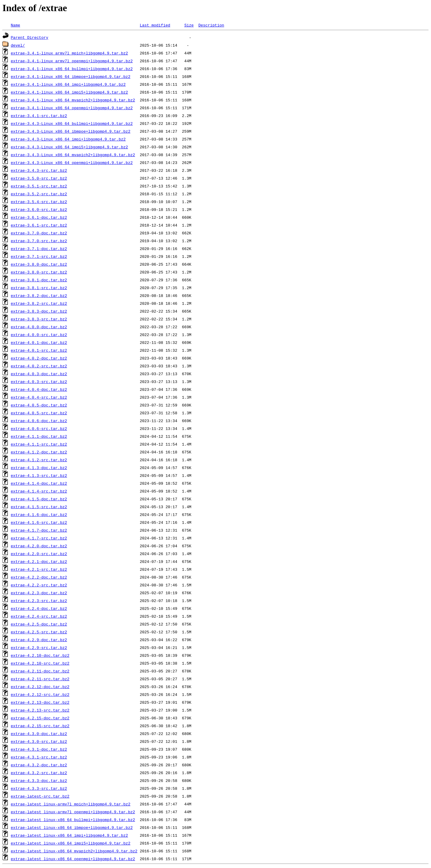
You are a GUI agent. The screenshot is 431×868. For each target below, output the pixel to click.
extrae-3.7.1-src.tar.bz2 (39, 256)
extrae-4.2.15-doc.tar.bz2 (40, 718)
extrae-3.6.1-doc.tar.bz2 (39, 217)
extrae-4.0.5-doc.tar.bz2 (39, 405)
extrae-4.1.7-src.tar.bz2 (39, 538)
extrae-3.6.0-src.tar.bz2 (39, 209)
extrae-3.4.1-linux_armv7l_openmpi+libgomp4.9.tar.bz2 (72, 61)
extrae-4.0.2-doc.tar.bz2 (39, 358)
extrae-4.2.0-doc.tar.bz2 (39, 546)
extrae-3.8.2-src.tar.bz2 (39, 303)
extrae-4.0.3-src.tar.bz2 (39, 381)
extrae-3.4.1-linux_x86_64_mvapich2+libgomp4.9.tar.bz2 (73, 100)
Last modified (155, 25)
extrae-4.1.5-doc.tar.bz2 (39, 499)
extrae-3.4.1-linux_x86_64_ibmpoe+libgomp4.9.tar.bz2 (71, 76)
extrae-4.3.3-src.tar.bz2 (39, 788)
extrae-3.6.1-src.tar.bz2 (39, 225)
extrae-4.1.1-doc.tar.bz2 (39, 436)
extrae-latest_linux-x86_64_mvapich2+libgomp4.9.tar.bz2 (74, 851)
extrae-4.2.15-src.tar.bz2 (40, 726)
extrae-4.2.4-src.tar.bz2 (39, 616)
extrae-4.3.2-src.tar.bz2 (39, 773)
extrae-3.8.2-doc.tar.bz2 (39, 295)
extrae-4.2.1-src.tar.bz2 (39, 569)
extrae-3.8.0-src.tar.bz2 (39, 272)
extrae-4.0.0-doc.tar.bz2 (39, 327)
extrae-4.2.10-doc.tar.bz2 (40, 655)
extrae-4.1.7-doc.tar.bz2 (39, 530)
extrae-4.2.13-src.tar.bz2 (40, 710)
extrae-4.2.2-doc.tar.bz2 (39, 577)
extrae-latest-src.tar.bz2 (40, 796)
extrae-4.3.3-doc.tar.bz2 (39, 780)
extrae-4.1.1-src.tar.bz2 (39, 444)
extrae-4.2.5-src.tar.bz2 (39, 632)
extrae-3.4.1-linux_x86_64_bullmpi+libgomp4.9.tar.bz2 (72, 69)
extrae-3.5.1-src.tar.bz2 (39, 186)
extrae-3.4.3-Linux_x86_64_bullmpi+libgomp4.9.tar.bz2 (72, 123)
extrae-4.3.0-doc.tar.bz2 (39, 734)
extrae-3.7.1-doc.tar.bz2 (39, 249)
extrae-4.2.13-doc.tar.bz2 (40, 702)
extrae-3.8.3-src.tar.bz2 (39, 319)
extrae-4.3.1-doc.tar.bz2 (39, 749)
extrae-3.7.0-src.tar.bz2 (39, 241)
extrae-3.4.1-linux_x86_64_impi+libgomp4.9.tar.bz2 (68, 84)
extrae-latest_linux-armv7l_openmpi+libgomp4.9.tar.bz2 (73, 812)
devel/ (18, 45)
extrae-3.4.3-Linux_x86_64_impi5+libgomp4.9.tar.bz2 (69, 147)
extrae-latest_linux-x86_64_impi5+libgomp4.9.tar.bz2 (71, 843)
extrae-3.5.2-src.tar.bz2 (39, 194)
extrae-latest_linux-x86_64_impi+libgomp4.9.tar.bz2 (69, 835)
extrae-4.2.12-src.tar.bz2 (40, 694)
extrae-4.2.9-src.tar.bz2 (39, 647)
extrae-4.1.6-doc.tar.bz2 (39, 514)
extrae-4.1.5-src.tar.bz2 (39, 507)
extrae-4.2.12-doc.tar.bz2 (40, 687)
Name (15, 25)
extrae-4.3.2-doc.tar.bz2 (39, 765)
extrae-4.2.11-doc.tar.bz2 (40, 671)
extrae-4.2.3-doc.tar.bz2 (39, 593)
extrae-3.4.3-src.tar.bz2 (39, 170)
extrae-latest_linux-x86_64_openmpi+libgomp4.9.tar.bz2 (73, 859)
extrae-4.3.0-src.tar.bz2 (39, 741)
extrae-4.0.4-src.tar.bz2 (39, 397)
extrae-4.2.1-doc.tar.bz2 (39, 561)
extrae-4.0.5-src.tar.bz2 (39, 413)
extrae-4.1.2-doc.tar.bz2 (39, 452)
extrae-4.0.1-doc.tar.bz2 (39, 342)
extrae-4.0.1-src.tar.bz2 (39, 350)
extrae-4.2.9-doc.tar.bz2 (39, 640)
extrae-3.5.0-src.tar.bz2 (39, 178)
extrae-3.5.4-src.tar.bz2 (39, 202)
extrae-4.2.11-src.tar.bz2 (40, 679)
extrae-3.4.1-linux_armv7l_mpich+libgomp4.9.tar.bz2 (69, 53)
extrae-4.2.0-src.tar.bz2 (39, 554)
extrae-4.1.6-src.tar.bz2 (39, 522)
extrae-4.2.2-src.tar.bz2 (39, 585)
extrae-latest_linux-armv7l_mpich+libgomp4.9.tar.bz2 (71, 804)
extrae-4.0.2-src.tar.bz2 (39, 366)
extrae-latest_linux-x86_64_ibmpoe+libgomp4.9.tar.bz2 (72, 827)
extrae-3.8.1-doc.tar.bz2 (39, 280)
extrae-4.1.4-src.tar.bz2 (39, 491)
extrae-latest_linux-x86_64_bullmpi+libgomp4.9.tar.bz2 (73, 820)
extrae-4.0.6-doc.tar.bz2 (39, 421)
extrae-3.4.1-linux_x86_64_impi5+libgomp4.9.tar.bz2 (69, 92)
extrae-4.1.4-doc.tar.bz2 (39, 483)
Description (211, 25)
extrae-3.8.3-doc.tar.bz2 (39, 311)
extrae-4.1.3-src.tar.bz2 (39, 475)
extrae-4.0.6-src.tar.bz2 (39, 428)
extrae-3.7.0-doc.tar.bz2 (39, 233)
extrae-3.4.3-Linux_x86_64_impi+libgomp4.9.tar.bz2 (68, 139)
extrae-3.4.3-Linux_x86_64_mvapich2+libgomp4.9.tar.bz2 (73, 155)
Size (189, 25)
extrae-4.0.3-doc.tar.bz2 (39, 374)
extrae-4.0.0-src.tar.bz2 (39, 335)
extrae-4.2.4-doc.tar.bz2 (39, 608)
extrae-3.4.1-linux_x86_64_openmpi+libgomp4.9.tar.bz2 (72, 108)
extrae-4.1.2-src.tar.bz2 (39, 460)
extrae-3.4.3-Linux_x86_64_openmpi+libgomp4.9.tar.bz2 (72, 162)
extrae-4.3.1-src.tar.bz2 (39, 757)
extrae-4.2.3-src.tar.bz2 (39, 601)
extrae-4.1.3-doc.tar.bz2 (39, 468)
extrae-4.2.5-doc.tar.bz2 (39, 624)
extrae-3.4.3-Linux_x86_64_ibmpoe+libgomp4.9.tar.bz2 (71, 131)
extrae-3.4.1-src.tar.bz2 (39, 116)
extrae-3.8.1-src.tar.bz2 (39, 288)
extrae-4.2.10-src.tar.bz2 (40, 663)
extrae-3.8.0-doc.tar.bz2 (39, 264)
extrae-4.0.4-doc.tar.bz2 (39, 389)
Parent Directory (30, 37)
